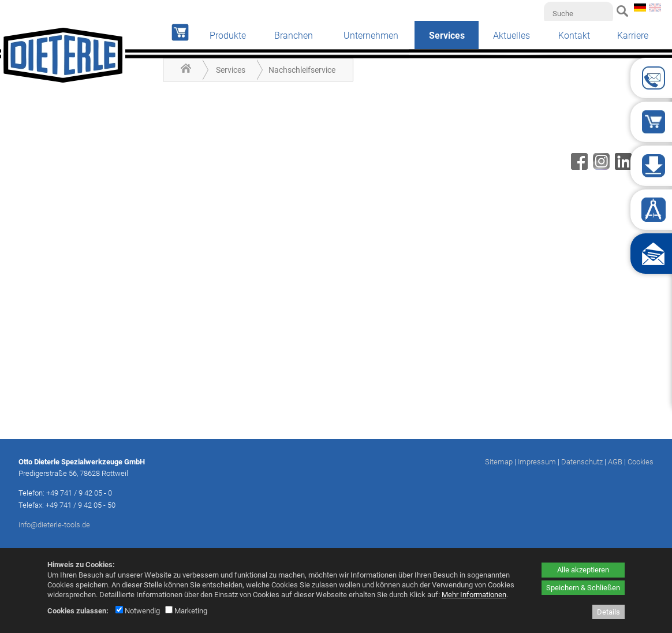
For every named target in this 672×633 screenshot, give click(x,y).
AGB (615, 462)
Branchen (294, 36)
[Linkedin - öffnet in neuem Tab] (622, 167)
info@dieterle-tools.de (54, 525)
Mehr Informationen (474, 595)
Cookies (641, 462)
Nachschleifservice (302, 70)
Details (608, 612)
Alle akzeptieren (583, 570)
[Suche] (578, 13)
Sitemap (499, 462)
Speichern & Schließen (583, 588)
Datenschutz (582, 462)
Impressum (537, 462)
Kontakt (574, 36)
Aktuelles (512, 36)
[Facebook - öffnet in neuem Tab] (578, 167)
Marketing (186, 611)
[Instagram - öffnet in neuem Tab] (600, 167)
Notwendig (138, 611)
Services (231, 70)
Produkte (228, 36)
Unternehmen (371, 36)
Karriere (633, 36)
